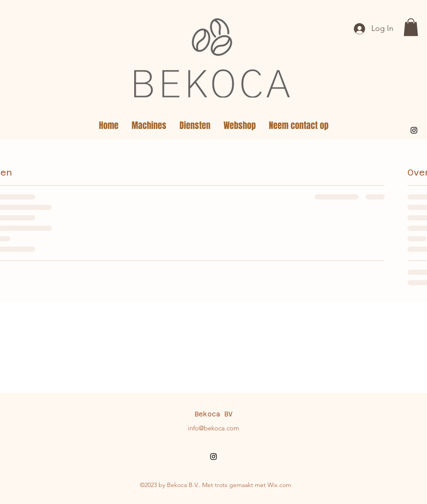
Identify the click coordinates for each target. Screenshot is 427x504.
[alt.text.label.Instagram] (414, 130)
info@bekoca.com (213, 428)
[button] (411, 27)
